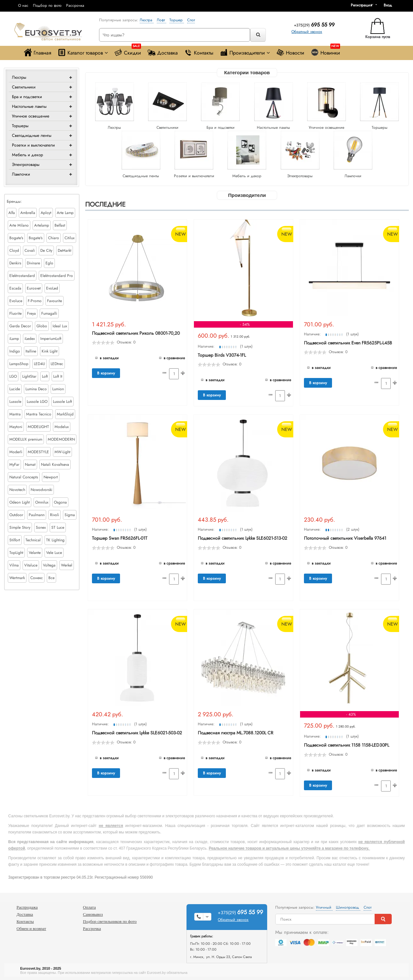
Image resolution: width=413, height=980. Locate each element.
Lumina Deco (36, 389)
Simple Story (20, 527)
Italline (31, 351)
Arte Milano (19, 225)
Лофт (161, 20)
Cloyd (14, 250)
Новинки (325, 51)
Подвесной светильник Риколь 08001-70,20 (136, 333)
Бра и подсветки (27, 97)
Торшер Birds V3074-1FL (222, 355)
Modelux (62, 427)
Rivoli (55, 515)
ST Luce (58, 527)
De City (46, 250)
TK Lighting (55, 540)
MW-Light (62, 452)
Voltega (49, 565)
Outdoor (16, 515)
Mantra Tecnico (39, 414)
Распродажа (27, 907)
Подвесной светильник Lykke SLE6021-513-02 (242, 538)
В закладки (109, 358)
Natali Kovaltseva (55, 464)
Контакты (199, 52)
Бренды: (14, 201)
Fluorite (15, 313)
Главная (38, 52)
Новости (290, 52)
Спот (191, 20)
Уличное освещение (31, 116)
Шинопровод (348, 907)
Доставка (163, 52)
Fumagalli (49, 313)
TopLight (16, 553)
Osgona (60, 502)
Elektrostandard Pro (57, 276)
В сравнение (174, 358)
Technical (33, 540)
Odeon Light (20, 502)
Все (51, 578)
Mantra (15, 414)
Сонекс (37, 578)
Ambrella (28, 213)
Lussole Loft (62, 402)
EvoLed (52, 288)
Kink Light (50, 351)
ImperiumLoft (51, 339)
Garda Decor (20, 326)
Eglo (49, 263)
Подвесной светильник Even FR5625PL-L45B (348, 343)
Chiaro (54, 238)
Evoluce (16, 301)
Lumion (58, 389)
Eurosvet (34, 288)
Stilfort (15, 540)
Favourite (55, 301)
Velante (35, 553)
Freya (31, 313)
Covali (30, 250)
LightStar (29, 376)
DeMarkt (65, 250)
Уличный (324, 907)
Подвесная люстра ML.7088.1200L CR (236, 733)
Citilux (70, 238)
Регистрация (361, 5)
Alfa (12, 213)
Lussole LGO (37, 402)
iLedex (30, 339)
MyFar (14, 464)
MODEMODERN (61, 439)
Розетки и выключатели (33, 145)
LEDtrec (57, 364)
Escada (15, 288)
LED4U (40, 364)
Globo (42, 326)
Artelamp (42, 225)
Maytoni (16, 427)
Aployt (46, 213)
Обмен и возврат (31, 929)
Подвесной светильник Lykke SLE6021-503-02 (137, 733)
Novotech (17, 490)
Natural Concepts (24, 477)
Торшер (177, 20)
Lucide (15, 389)
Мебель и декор (27, 155)
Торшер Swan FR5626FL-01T (120, 538)
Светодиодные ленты (32, 135)
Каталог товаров (83, 52)
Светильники (24, 87)
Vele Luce (54, 553)
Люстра (147, 20)
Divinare (33, 263)
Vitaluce (31, 565)
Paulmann (37, 515)
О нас (23, 5)
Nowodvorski (41, 490)
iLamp (14, 339)
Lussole (15, 402)
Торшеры (20, 126)
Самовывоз (93, 914)
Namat (30, 464)
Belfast (60, 225)
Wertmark (17, 578)
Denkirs (15, 263)
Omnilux (42, 502)
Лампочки (21, 174)
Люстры (19, 77)
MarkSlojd (65, 414)
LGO (13, 376)
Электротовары (26, 164)
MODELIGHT (38, 427)
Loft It (58, 376)
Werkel (67, 565)
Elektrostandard (22, 276)
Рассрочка (75, 5)
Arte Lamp (65, 213)
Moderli (16, 452)
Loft (45, 376)
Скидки (128, 51)
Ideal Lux (60, 326)
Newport (51, 477)
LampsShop (19, 364)
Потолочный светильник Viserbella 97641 (345, 538)
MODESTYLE (38, 452)
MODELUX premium (26, 439)
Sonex (41, 527)
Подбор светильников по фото (110, 921)
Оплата (89, 907)
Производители (245, 52)
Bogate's (16, 238)
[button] (390, 5)
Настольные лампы (29, 106)
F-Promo (35, 301)
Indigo (15, 351)
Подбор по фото (47, 5)
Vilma (14, 565)
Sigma (70, 515)
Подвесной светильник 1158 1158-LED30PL (347, 745)
